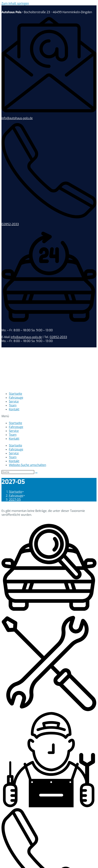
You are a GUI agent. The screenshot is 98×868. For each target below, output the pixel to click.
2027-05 (15, 500)
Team (13, 405)
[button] (49, 416)
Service (14, 402)
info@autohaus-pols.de (17, 118)
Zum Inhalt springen (15, 3)
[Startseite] (15, 492)
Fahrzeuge (16, 398)
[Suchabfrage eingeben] (18, 472)
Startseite (15, 394)
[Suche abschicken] (36, 473)
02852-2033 (10, 224)
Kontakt (14, 409)
